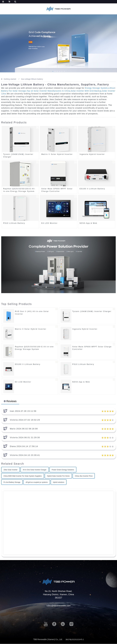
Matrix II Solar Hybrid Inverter (57, 154)
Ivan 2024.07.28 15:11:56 (23, 411)
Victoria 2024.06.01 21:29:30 (25, 438)
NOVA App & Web (88, 223)
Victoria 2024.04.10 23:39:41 (25, 455)
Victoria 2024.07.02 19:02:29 (25, 420)
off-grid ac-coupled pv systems (37, 482)
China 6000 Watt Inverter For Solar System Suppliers (23, 476)
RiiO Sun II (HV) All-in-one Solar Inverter (32, 313)
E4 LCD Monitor (49, 223)
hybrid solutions (59, 482)
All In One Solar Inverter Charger (35, 470)
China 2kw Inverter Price (84, 476)
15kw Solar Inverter (10, 470)
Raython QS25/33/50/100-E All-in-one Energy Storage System (19, 190)
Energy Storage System (96, 88)
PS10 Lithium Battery (14, 223)
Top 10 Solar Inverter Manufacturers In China (49, 91)
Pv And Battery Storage (12, 482)
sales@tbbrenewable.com (58, 606)
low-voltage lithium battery (32, 79)
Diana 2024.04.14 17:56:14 (24, 446)
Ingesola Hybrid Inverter (92, 154)
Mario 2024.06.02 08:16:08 (24, 429)
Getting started (10, 79)
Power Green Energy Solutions (63, 470)
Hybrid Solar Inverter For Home (58, 476)
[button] (53, 72)
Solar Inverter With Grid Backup (87, 91)
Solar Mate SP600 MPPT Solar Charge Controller (57, 190)
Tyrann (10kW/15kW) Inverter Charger (18, 156)
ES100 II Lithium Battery (92, 189)
